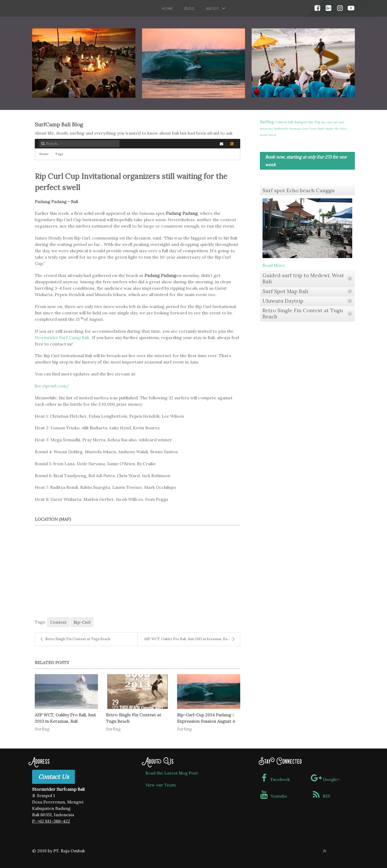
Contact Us (53, 777)
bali (290, 122)
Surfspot (300, 122)
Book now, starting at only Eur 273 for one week (306, 161)
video (343, 129)
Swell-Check (268, 135)
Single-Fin (332, 129)
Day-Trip (314, 122)
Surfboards (281, 129)
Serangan (295, 129)
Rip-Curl (82, 622)
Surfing (42, 729)
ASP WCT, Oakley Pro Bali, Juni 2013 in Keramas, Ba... (189, 639)
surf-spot (339, 122)
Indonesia (266, 129)
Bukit (321, 129)
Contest (58, 622)
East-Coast (309, 129)
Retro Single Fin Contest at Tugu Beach (75, 639)
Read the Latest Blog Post (172, 773)
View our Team (161, 785)
